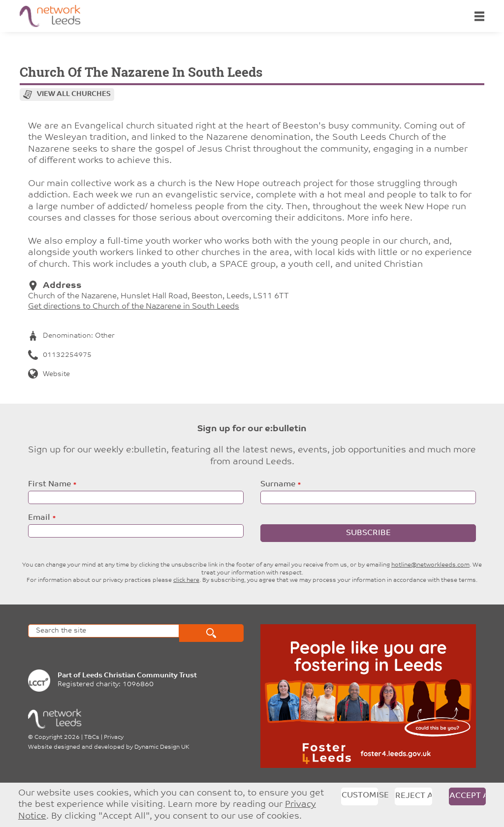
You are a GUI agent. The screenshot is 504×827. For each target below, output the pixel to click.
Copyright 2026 (57, 737)
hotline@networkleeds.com (430, 565)
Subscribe (368, 533)
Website (49, 374)
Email (39, 518)
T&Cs (92, 737)
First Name (49, 484)
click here (186, 580)
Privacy (114, 737)
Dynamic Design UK (162, 747)
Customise (360, 795)
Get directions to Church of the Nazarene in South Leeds (134, 307)
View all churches (74, 94)
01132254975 (60, 355)
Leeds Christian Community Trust (140, 676)
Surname (278, 484)
